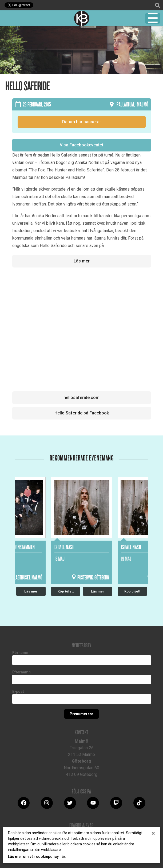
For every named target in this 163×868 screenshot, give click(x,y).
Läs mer (82, 261)
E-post (18, 692)
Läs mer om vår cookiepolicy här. (37, 857)
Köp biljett (66, 591)
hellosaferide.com (81, 398)
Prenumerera (81, 714)
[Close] (153, 833)
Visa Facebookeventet (81, 145)
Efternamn (21, 672)
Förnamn (20, 653)
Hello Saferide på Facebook (82, 413)
